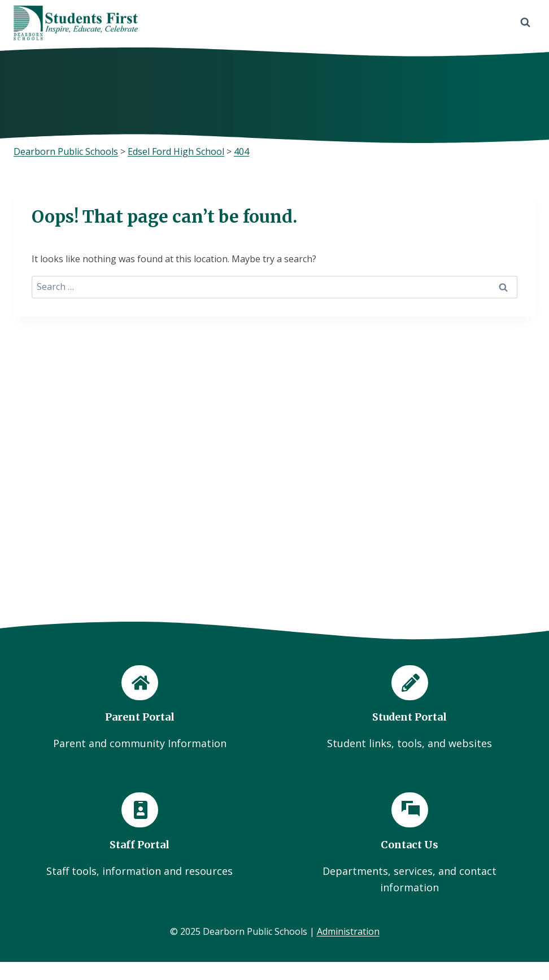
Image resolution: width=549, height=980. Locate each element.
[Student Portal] (409, 707)
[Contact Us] (409, 844)
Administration (348, 931)
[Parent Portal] (140, 707)
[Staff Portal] (140, 836)
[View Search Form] (525, 23)
